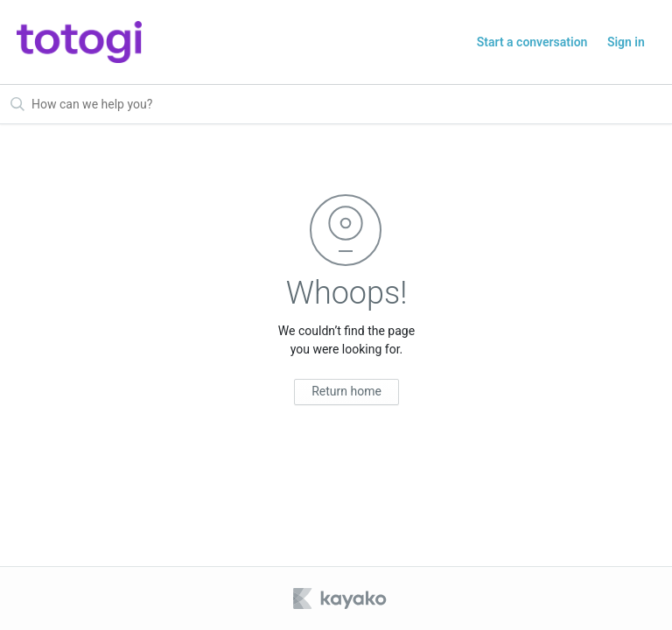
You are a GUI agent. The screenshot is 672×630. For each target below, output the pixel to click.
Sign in (626, 42)
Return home (346, 391)
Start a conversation (532, 42)
